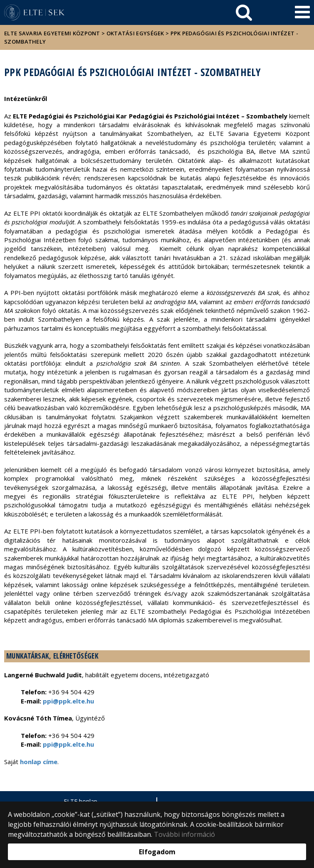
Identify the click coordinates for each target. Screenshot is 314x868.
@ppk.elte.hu (73, 701)
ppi (48, 701)
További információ (184, 834)
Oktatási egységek (135, 33)
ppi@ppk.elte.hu (68, 744)
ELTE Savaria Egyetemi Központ (52, 33)
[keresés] (244, 12)
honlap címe (39, 762)
